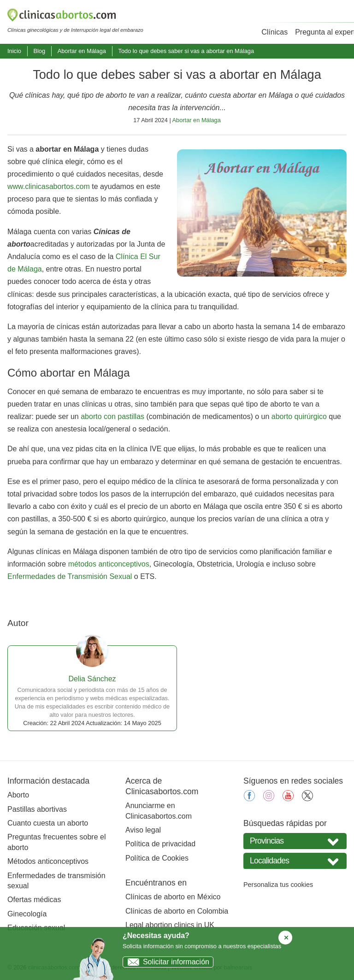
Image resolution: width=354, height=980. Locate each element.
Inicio (14, 51)
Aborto (18, 795)
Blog (39, 51)
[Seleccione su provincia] (295, 841)
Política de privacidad (160, 844)
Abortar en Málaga (82, 51)
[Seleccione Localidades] (295, 861)
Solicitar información (166, 962)
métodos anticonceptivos (109, 564)
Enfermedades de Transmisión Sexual (70, 576)
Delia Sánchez (92, 679)
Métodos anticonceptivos (48, 861)
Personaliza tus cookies (278, 885)
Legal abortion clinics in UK (170, 925)
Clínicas (274, 32)
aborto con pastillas (112, 416)
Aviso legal (143, 830)
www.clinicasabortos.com (49, 186)
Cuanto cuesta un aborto (48, 823)
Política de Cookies (157, 858)
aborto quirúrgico (299, 416)
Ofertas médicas (34, 900)
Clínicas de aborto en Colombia (177, 911)
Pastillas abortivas (37, 809)
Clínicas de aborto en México (173, 897)
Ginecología (27, 914)
